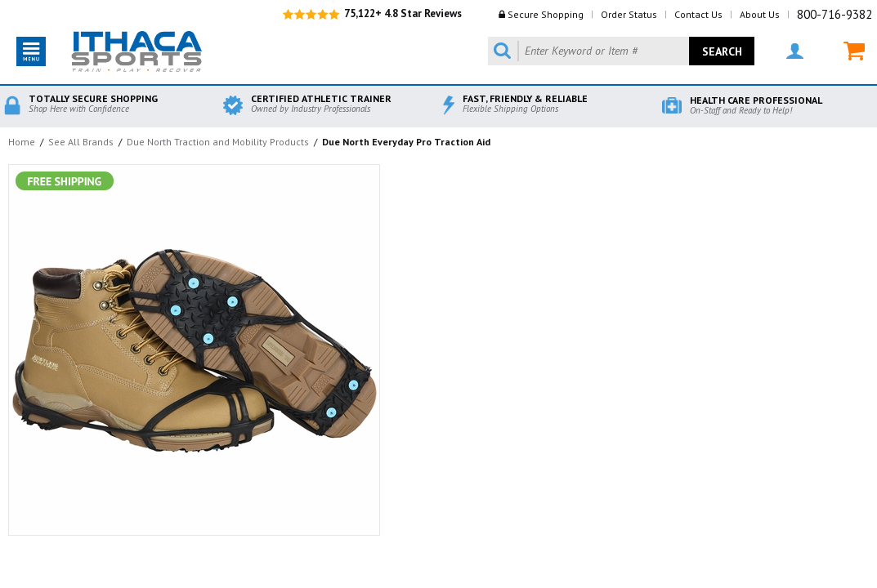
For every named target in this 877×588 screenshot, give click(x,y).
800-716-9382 (834, 14)
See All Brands (81, 142)
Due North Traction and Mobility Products (218, 142)
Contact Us (698, 14)
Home (22, 142)
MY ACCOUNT (795, 51)
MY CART (854, 51)
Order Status (629, 14)
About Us (760, 14)
